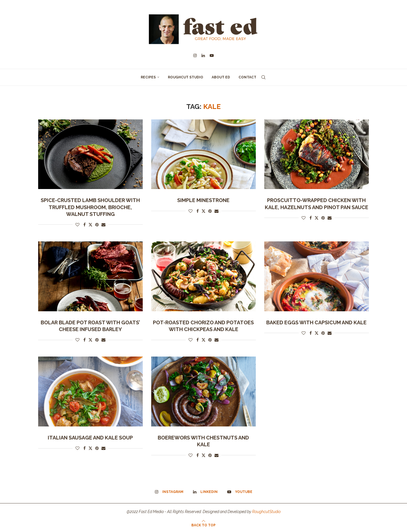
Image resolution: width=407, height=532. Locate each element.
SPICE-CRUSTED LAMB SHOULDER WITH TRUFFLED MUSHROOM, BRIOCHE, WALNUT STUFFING (90, 207)
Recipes (148, 77)
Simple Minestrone (203, 200)
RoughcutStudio (266, 512)
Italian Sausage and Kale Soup (90, 438)
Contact (247, 77)
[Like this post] (77, 225)
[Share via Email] (103, 225)
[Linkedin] (203, 55)
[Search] (263, 77)
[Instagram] (195, 55)
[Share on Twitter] (90, 225)
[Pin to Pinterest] (97, 225)
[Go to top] (203, 525)
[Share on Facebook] (85, 225)
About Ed (221, 77)
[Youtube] (212, 55)
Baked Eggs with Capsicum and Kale (316, 322)
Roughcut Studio (186, 77)
